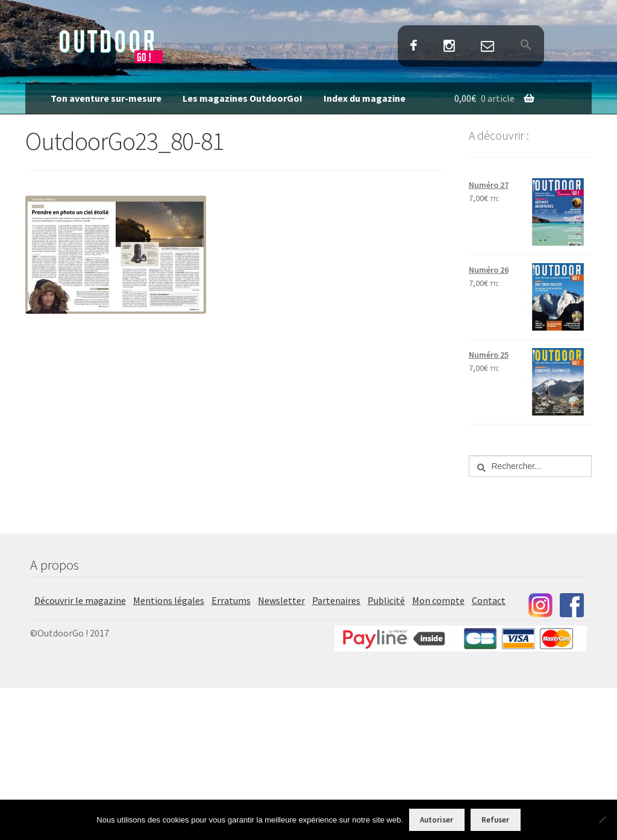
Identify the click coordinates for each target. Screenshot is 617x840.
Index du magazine (365, 98)
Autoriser (437, 820)
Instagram (449, 47)
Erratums (231, 600)
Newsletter (281, 600)
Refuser (495, 820)
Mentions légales (169, 600)
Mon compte (438, 600)
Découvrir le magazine (80, 600)
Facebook (413, 47)
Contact (488, 47)
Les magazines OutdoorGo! (243, 98)
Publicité (386, 600)
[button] (526, 46)
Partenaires (336, 600)
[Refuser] (602, 820)
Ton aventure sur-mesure (106, 98)
